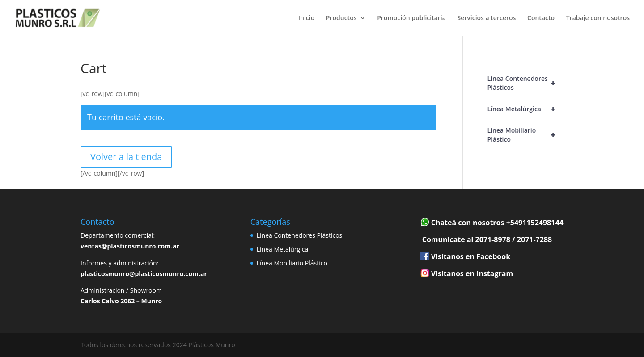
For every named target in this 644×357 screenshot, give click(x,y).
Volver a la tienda (126, 157)
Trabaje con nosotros (598, 18)
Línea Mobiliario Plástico (525, 135)
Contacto (541, 18)
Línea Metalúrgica (525, 109)
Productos (341, 18)
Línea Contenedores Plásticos (525, 83)
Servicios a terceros (487, 18)
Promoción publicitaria (411, 18)
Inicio (306, 18)
